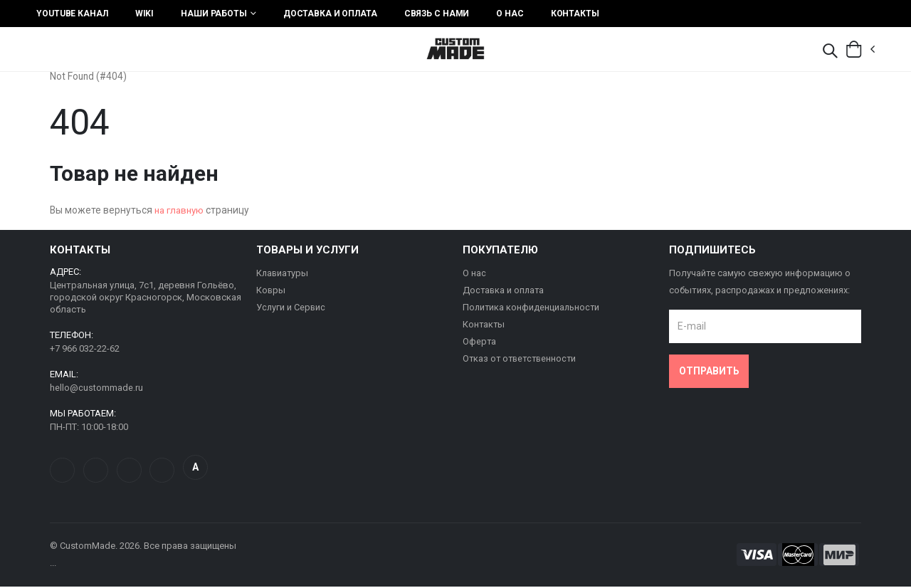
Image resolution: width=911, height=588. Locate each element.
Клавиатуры (283, 275)
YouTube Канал (72, 14)
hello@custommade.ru (96, 389)
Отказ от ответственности (522, 361)
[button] (830, 52)
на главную (182, 213)
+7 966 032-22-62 (85, 350)
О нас (510, 14)
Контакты (575, 14)
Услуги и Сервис (291, 309)
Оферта (479, 343)
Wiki (145, 14)
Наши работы (214, 14)
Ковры (271, 292)
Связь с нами (437, 14)
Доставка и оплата (330, 14)
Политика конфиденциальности (532, 309)
